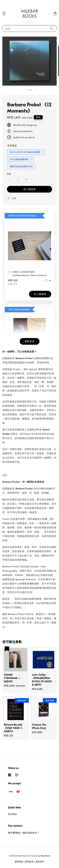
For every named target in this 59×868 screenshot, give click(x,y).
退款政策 (40, 862)
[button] (4, 13)
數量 (9, 174)
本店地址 (12, 814)
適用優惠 (12, 145)
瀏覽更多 (30, 341)
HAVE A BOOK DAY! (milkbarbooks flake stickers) (27, 273)
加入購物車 (30, 189)
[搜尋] (52, 28)
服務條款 (19, 862)
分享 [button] (12, 198)
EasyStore (45, 856)
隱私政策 (29, 862)
